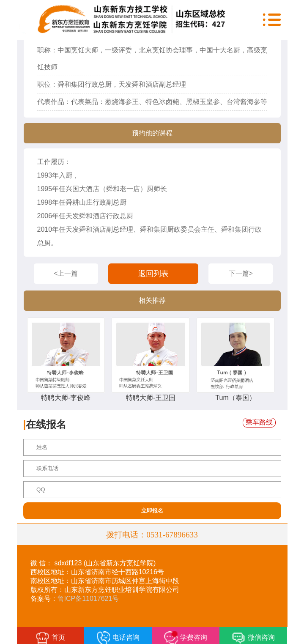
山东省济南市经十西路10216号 (118, 572)
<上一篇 (66, 273)
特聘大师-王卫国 (151, 398)
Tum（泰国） (235, 398)
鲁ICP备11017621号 (88, 599)
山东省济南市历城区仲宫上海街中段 (125, 581)
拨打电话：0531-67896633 (152, 534)
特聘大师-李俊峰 (66, 398)
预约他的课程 (152, 133)
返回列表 (153, 274)
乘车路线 (259, 422)
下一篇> (241, 273)
